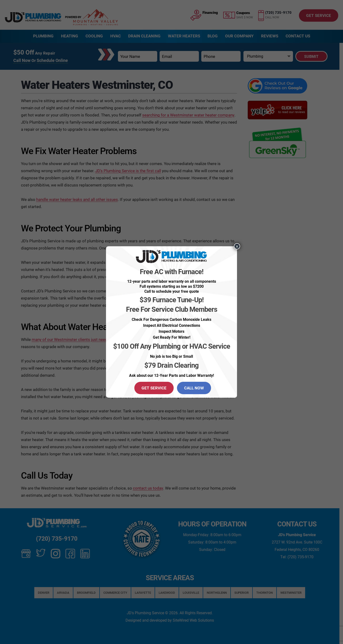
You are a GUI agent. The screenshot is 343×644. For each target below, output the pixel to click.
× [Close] (237, 246)
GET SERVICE (154, 388)
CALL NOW (194, 388)
